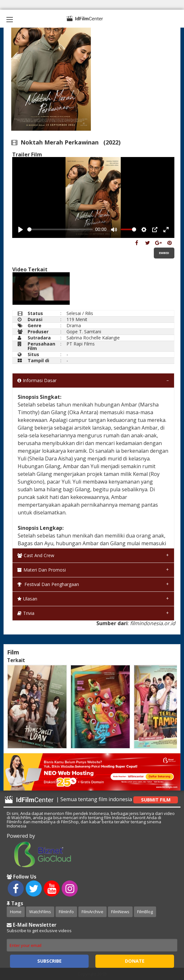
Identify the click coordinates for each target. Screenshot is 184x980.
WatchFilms (40, 912)
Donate (135, 961)
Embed (164, 253)
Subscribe (49, 961)
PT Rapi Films (81, 344)
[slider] (60, 229)
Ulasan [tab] (27, 599)
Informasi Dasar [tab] (37, 380)
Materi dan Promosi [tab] (42, 570)
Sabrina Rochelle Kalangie (93, 338)
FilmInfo (66, 912)
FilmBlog (145, 912)
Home (16, 912)
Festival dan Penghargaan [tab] (48, 584)
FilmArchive (92, 912)
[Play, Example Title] (21, 230)
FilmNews (120, 912)
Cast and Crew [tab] (36, 555)
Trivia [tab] (26, 613)
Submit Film (156, 800)
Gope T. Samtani (84, 332)
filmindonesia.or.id (153, 623)
